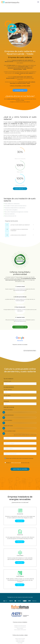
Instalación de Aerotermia (20, 626)
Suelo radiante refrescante (20, 630)
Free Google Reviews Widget (30, 351)
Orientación (6, 401)
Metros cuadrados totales (10, 431)
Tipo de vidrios (7, 395)
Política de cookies (20, 640)
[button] (4, 348)
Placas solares (20, 628)
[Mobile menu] (38, 2)
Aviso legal (20, 643)
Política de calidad (20, 641)
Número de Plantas (8, 410)
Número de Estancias (9, 415)
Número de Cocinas (8, 426)
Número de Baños (8, 420)
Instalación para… (8, 381)
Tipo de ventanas (8, 390)
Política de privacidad (16, 463)
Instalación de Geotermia (20, 627)
